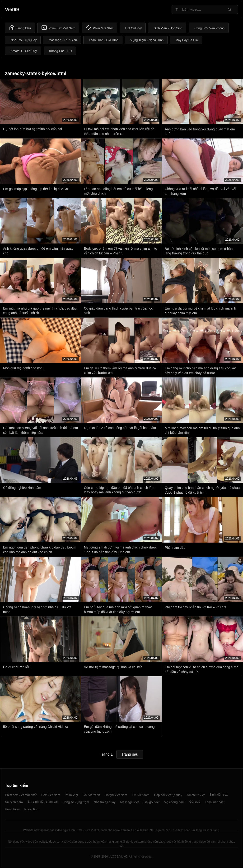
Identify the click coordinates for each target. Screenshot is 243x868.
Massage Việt (130, 802)
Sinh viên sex (218, 794)
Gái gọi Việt (152, 802)
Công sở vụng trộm (76, 802)
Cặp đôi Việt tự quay (168, 795)
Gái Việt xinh (91, 795)
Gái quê (195, 802)
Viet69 (12, 10)
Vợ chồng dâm (174, 802)
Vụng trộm (12, 809)
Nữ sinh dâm (14, 802)
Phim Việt (71, 795)
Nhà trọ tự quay (105, 802)
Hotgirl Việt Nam (116, 795)
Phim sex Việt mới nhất (21, 795)
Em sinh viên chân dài (43, 802)
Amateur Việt (196, 795)
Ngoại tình (31, 809)
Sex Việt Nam (51, 795)
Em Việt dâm (141, 795)
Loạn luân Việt (215, 802)
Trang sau (130, 754)
